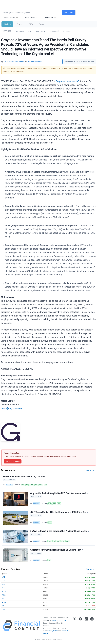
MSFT (3, 599)
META (4, 595)
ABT (49, 560)
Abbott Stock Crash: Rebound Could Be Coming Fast (57, 550)
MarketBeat (10, 485)
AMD (3, 584)
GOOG (4, 591)
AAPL (23, 485)
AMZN (31, 485)
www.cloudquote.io (59, 620)
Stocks (20, 24)
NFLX (49, 504)
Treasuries (67, 31)
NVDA (4, 602)
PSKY (54, 504)
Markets (7, 24)
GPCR (50, 541)
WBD (59, 504)
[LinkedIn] (86, 626)
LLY (54, 541)
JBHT (50, 522)
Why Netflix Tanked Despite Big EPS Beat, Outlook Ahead (59, 493)
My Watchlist (30, 18)
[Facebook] (80, 626)
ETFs (31, 24)
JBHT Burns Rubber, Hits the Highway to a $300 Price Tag (59, 512)
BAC (3, 588)
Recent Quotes (9, 18)
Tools (42, 24)
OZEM (63, 541)
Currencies (40, 31)
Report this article (13, 461)
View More (90, 470)
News (30, 31)
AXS (36, 485)
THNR (68, 541)
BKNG (41, 485)
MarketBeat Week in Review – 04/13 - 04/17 (26, 477)
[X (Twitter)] (74, 626)
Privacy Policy (53, 631)
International (54, 31)
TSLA (3, 609)
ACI (27, 485)
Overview (20, 31)
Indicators (49, 18)
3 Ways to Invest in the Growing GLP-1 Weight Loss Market (60, 531)
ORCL (4, 606)
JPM (45, 485)
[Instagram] (92, 626)
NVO (58, 541)
